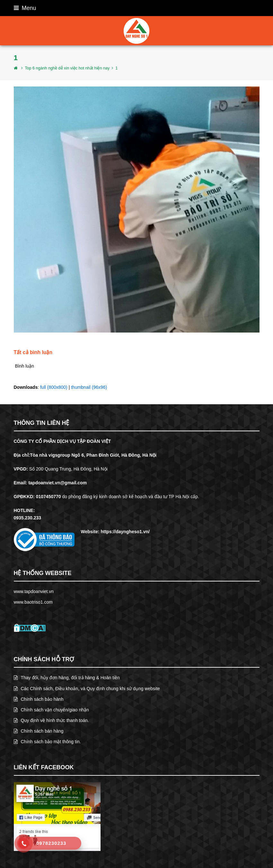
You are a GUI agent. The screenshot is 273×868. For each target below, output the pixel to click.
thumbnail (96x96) (89, 387)
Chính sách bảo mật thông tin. (47, 742)
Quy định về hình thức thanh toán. (51, 720)
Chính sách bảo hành (39, 699)
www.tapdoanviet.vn (34, 591)
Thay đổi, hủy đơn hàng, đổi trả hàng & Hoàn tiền (67, 678)
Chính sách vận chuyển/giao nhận (51, 710)
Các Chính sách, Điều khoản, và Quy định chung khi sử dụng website (87, 689)
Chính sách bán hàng (39, 731)
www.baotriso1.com (33, 602)
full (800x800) (54, 387)
